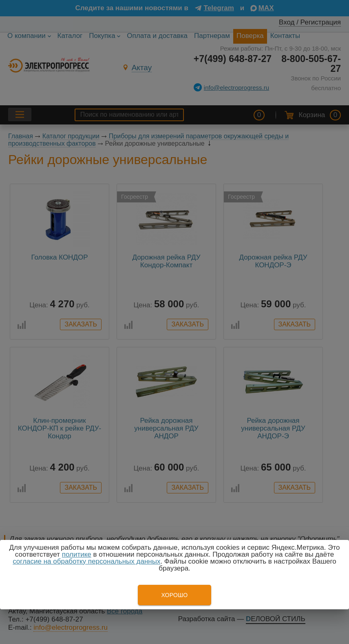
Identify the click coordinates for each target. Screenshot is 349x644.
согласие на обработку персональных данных (86, 561)
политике (77, 554)
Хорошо (174, 595)
